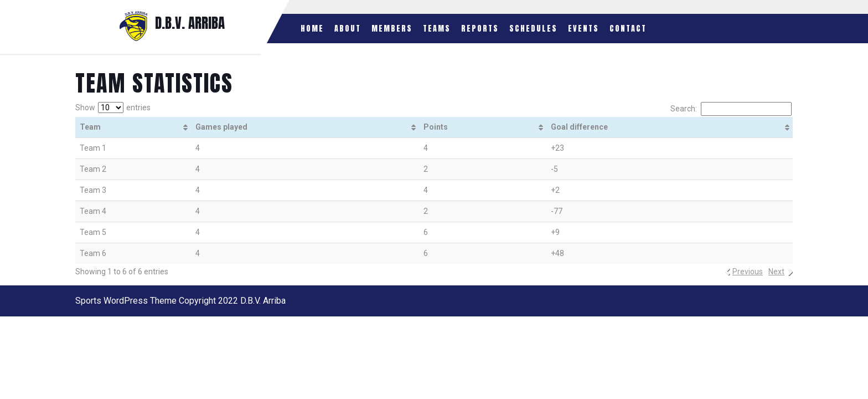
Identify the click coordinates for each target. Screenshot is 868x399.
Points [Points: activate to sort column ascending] (436, 127)
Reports (480, 29)
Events (583, 29)
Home (312, 29)
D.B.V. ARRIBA (190, 23)
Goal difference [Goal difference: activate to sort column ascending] (579, 127)
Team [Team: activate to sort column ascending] (90, 127)
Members (392, 29)
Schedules (533, 29)
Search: (731, 109)
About (348, 29)
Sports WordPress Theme (126, 301)
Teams (437, 29)
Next (776, 272)
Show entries (113, 108)
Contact (628, 29)
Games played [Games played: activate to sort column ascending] (221, 127)
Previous (748, 272)
